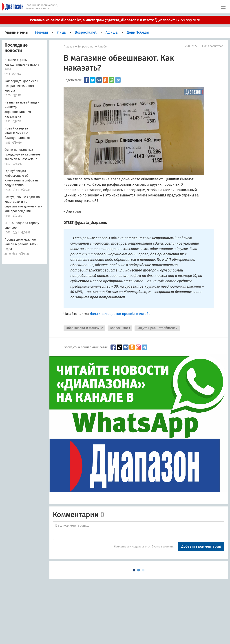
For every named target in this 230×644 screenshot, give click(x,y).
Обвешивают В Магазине (84, 328)
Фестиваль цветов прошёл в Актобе (120, 314)
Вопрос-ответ (86, 47)
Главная (69, 47)
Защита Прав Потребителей (157, 328)
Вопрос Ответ (120, 328)
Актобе (102, 47)
